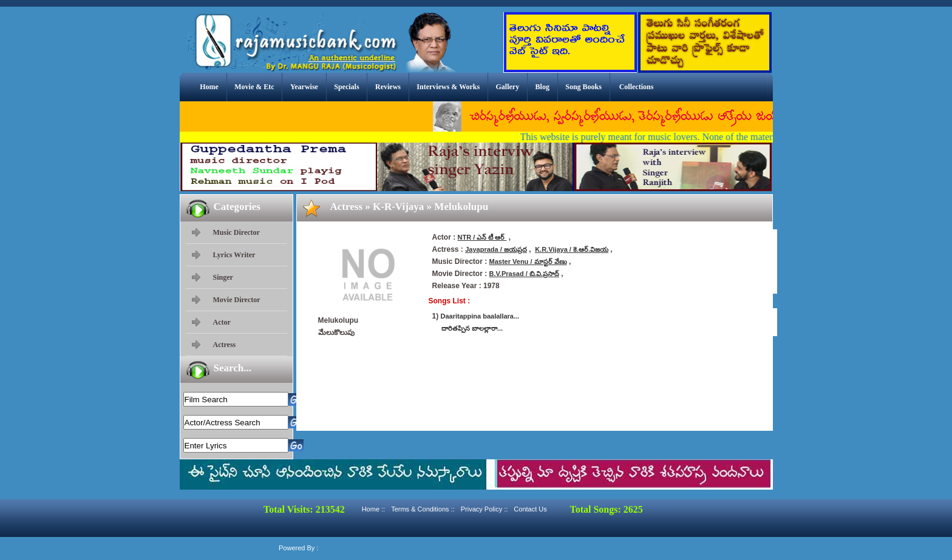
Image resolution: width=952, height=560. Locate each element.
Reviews (388, 87)
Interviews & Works (448, 87)
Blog (542, 87)
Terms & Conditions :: (423, 509)
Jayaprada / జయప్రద (496, 249)
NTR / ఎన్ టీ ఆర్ (482, 237)
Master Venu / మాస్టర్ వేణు (528, 261)
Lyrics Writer (234, 255)
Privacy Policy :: (484, 509)
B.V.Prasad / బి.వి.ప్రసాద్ (524, 274)
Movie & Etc (254, 87)
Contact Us (530, 509)
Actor (222, 322)
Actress (225, 345)
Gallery (508, 87)
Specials (346, 87)
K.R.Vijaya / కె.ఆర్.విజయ (572, 249)
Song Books (583, 87)
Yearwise (304, 87)
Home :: (374, 509)
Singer (223, 277)
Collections (637, 87)
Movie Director (237, 300)
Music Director (236, 232)
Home (209, 87)
